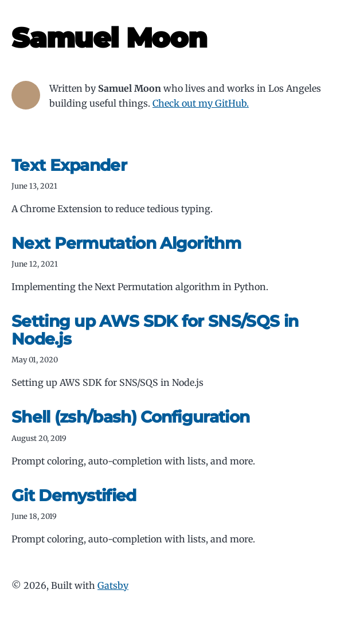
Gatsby (113, 585)
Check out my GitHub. (201, 103)
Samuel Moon (109, 38)
